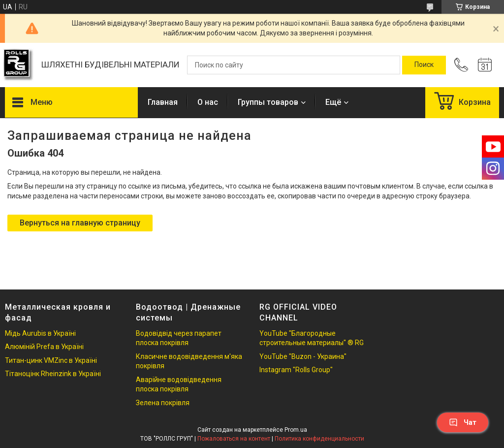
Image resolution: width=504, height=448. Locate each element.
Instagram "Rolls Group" (296, 370)
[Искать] (424, 65)
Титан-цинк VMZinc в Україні (51, 360)
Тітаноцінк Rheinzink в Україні (53, 374)
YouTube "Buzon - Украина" (303, 356)
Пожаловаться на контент (234, 439)
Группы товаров (268, 102)
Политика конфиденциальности (319, 439)
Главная (163, 102)
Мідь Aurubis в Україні (40, 333)
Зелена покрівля (163, 403)
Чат (463, 422)
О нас (208, 102)
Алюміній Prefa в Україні (44, 347)
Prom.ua (296, 430)
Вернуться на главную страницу (80, 223)
